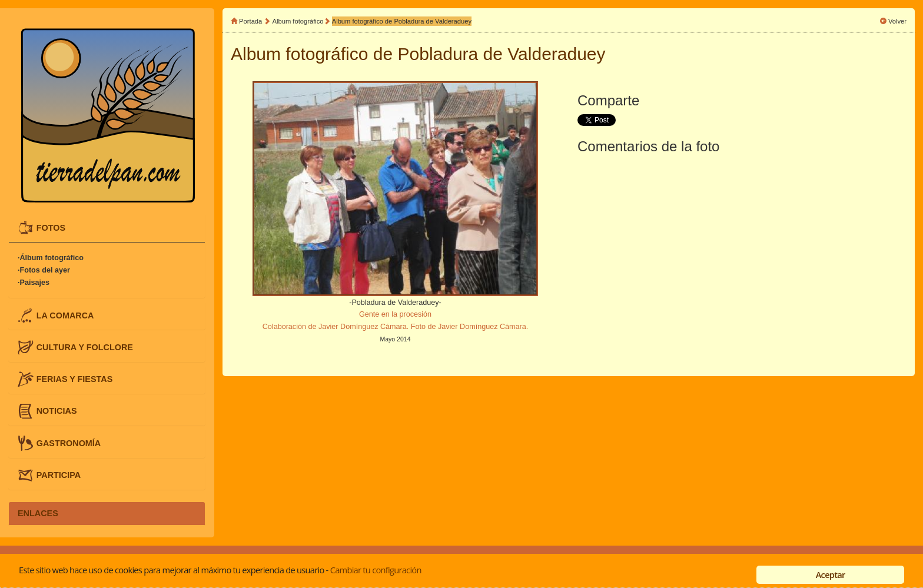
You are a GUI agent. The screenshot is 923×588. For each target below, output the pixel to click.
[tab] (107, 228)
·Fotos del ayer (44, 270)
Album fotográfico (298, 21)
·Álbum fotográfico (51, 258)
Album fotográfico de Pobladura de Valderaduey (402, 21)
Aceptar (831, 574)
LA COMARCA (65, 315)
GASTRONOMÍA (69, 443)
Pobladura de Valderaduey (502, 54)
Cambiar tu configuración (376, 570)
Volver (897, 21)
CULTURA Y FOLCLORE (85, 347)
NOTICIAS (57, 411)
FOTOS (51, 228)
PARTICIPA (59, 474)
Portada (250, 21)
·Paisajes (34, 283)
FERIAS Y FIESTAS (75, 379)
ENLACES (38, 513)
